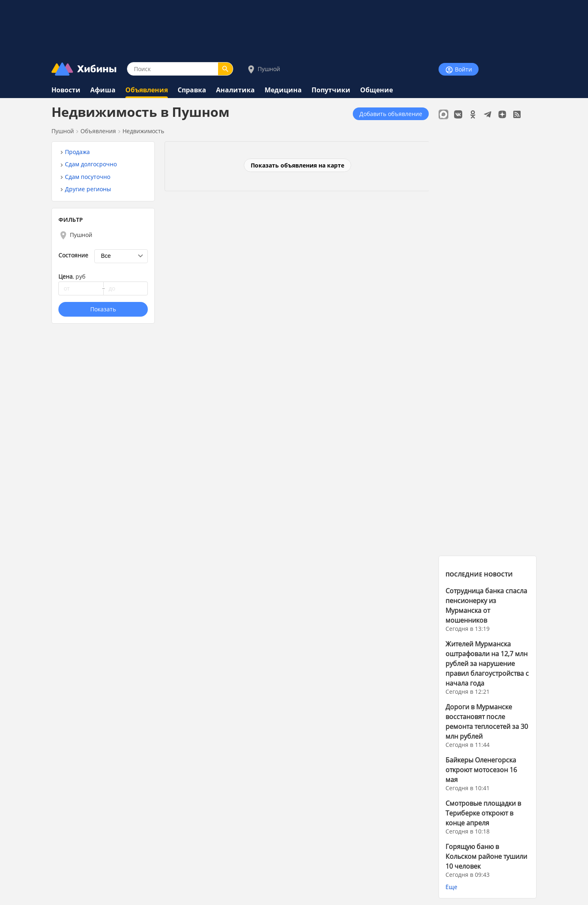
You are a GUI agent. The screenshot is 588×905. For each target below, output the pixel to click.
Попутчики (331, 90)
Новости (66, 90)
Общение (376, 90)
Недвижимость (143, 131)
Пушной (263, 69)
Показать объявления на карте (297, 165)
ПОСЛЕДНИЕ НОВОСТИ (479, 574)
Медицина (283, 90)
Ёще (451, 887)
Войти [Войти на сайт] (459, 70)
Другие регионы (88, 189)
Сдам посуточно (88, 177)
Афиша (103, 90)
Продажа (77, 152)
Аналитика (235, 90)
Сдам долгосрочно (91, 164)
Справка (192, 90)
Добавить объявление (391, 114)
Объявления (147, 90)
